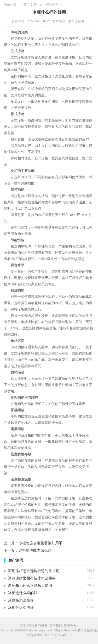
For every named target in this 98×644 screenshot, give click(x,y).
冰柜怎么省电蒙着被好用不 (41, 543)
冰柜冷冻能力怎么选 (35, 550)
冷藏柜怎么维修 (21, 600)
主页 (24, 5)
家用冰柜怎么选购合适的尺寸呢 (34, 571)
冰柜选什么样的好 (23, 593)
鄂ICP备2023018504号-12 (54, 635)
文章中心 (36, 5)
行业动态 (52, 5)
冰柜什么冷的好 (21, 608)
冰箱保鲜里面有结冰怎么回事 (32, 578)
